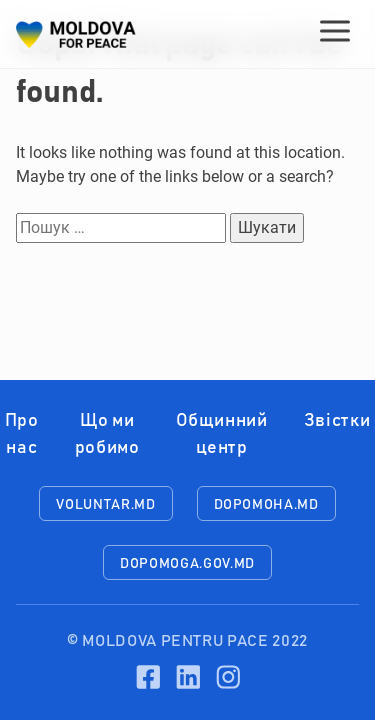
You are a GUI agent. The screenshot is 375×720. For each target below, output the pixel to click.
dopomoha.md (266, 505)
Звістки (337, 421)
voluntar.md (105, 505)
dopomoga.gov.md (187, 564)
